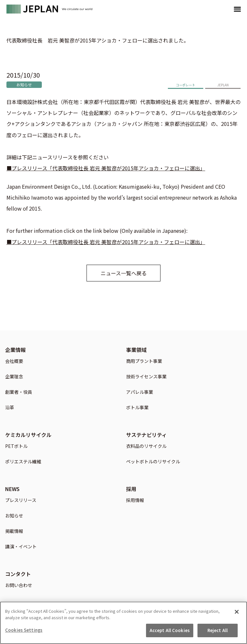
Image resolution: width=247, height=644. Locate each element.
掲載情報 (14, 531)
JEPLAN (223, 85)
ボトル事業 (137, 408)
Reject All (218, 633)
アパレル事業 (140, 392)
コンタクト (18, 574)
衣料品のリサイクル (146, 446)
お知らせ (24, 85)
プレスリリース (21, 501)
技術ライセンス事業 (146, 377)
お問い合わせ (19, 586)
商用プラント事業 (144, 361)
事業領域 (136, 350)
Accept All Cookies (170, 633)
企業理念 (14, 377)
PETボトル (16, 446)
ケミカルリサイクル (28, 435)
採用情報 (135, 501)
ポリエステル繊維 (23, 462)
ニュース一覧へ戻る (124, 273)
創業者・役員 (19, 392)
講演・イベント (21, 547)
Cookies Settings (24, 632)
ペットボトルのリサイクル (153, 462)
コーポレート (186, 85)
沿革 (10, 408)
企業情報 (15, 350)
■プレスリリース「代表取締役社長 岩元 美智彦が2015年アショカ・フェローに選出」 (106, 168)
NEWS (12, 489)
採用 (131, 489)
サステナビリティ (146, 435)
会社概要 (14, 361)
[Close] (237, 614)
